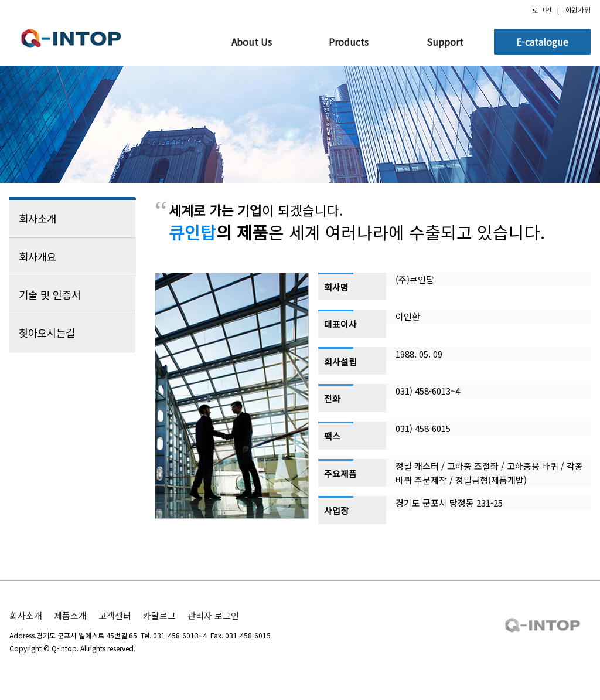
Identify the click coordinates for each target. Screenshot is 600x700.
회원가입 (578, 10)
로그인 (542, 10)
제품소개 (70, 615)
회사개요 (72, 257)
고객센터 (115, 615)
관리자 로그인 (213, 615)
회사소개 (72, 219)
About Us (252, 42)
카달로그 (159, 615)
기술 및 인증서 (72, 295)
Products (349, 42)
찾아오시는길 (72, 333)
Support (445, 42)
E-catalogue (542, 42)
